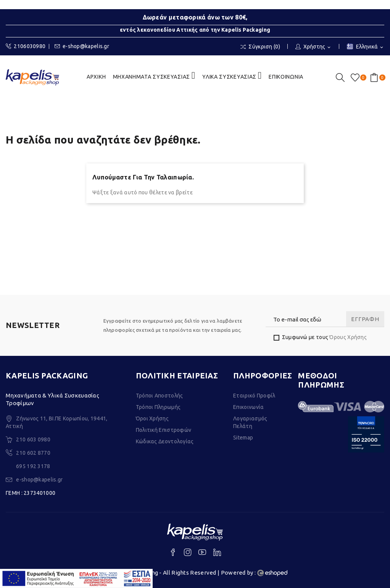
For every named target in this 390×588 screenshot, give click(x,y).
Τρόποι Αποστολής (160, 396)
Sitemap (243, 438)
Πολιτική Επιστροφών (164, 430)
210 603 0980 (33, 439)
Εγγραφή (365, 319)
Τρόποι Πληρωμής (158, 407)
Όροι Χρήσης (152, 418)
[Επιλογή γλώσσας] (366, 47)
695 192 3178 (33, 466)
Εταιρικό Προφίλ (254, 396)
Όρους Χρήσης (348, 337)
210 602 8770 (33, 453)
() (356, 78)
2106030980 (26, 46)
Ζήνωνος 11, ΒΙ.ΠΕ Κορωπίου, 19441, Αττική (57, 422)
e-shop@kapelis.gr (82, 46)
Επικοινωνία (248, 407)
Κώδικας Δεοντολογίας (165, 441)
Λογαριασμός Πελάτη (250, 422)
